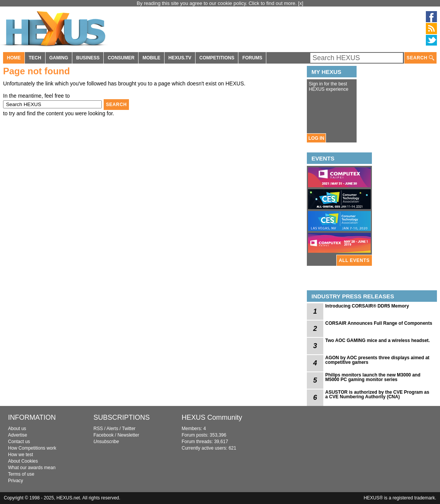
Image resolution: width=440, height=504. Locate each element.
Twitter (129, 429)
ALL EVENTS (354, 260)
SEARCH (420, 58)
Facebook (103, 435)
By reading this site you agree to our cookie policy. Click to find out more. (217, 3)
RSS (98, 429)
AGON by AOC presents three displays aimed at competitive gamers (377, 360)
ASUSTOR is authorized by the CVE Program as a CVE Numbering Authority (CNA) (377, 394)
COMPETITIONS (217, 58)
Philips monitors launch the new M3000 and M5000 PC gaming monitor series (373, 377)
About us (17, 429)
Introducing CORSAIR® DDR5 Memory (367, 306)
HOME (14, 58)
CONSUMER (121, 58)
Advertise (18, 435)
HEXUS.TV (180, 58)
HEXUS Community (212, 417)
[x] (301, 3)
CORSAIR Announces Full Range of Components (379, 323)
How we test (20, 455)
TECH (35, 58)
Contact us (19, 442)
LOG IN (316, 138)
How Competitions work (32, 448)
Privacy (15, 481)
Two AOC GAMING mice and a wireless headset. (377, 340)
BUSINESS (88, 58)
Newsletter (128, 435)
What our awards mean (32, 468)
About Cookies (23, 461)
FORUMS (252, 58)
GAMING (59, 58)
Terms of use (21, 474)
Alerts (112, 429)
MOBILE (151, 58)
